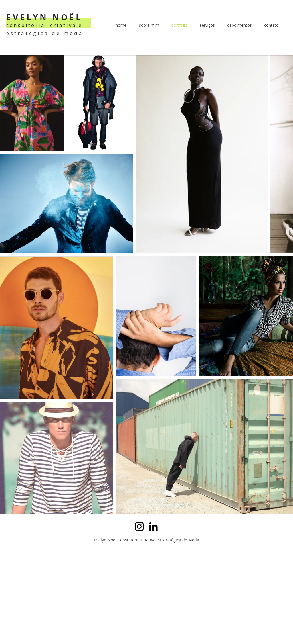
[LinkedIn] (153, 526)
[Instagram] (139, 526)
